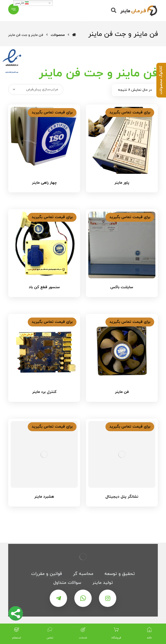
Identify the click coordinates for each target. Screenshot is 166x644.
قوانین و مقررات (46, 574)
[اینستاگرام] (108, 598)
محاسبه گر (83, 574)
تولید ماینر (103, 583)
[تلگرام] (58, 598)
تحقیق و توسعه (120, 574)
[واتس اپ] (83, 598)
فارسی (22, 3)
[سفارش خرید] (36, 89)
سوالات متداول (67, 583)
